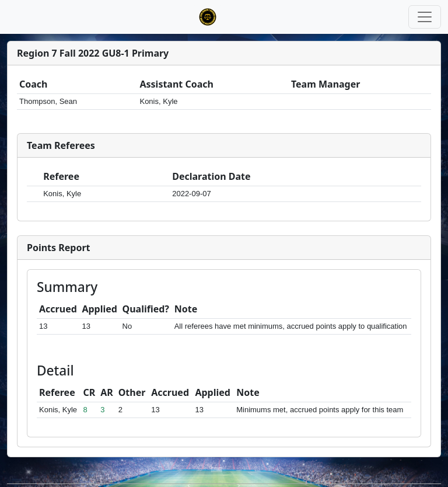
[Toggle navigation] (425, 17)
